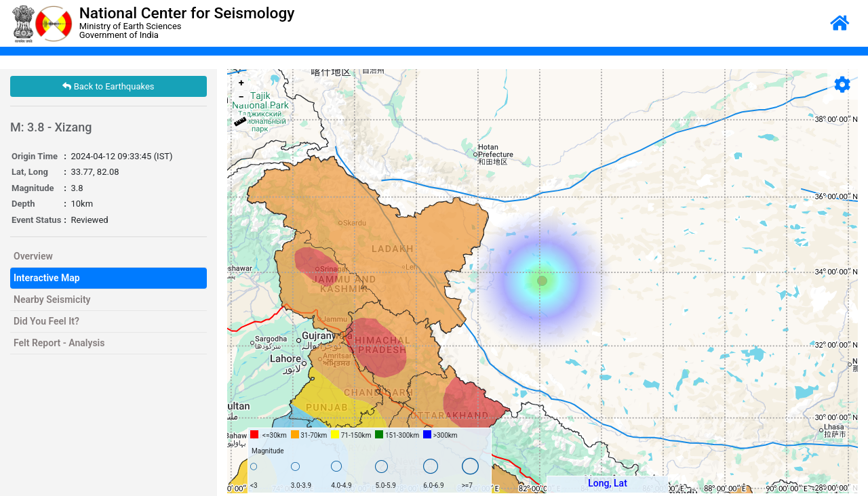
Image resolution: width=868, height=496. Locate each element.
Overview (33, 256)
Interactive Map (47, 278)
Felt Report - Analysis (59, 343)
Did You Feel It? (46, 321)
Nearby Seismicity (52, 299)
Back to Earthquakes (108, 86)
